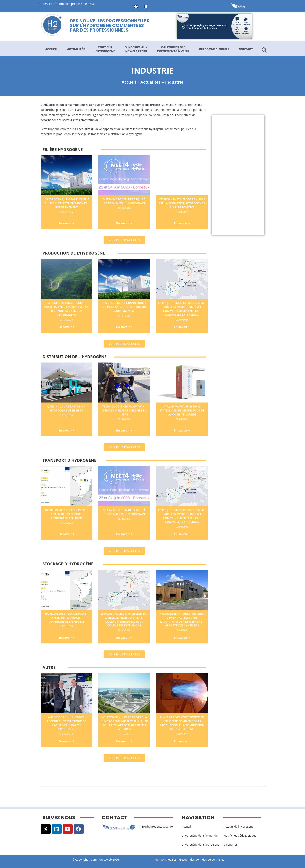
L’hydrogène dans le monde (200, 836)
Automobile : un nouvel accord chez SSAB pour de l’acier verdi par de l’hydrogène (66, 723)
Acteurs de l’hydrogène (238, 827)
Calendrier (230, 845)
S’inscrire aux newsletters (136, 49)
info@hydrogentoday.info (156, 827)
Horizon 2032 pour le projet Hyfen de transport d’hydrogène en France (66, 514)
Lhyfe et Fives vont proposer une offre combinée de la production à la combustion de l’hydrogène (182, 723)
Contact (246, 49)
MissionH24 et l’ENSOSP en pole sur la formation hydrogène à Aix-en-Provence (182, 203)
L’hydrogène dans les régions (200, 845)
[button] (124, 240)
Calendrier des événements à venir (173, 49)
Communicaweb (101, 860)
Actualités (76, 49)
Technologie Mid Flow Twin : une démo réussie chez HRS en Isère (124, 410)
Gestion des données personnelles (203, 860)
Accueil (51, 49)
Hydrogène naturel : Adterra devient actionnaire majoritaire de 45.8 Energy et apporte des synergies (182, 619)
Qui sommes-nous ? (214, 49)
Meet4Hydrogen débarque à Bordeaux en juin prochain (124, 201)
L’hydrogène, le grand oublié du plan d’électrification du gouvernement (66, 203)
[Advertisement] (238, 175)
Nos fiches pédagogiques (240, 836)
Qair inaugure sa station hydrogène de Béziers (66, 408)
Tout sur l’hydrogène (105, 49)
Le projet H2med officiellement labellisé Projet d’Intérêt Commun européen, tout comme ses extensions (182, 309)
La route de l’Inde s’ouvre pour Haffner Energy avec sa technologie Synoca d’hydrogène (66, 309)
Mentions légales (166, 860)
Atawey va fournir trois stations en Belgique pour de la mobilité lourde (182, 410)
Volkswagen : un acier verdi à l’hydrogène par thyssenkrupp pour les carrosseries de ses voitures (124, 723)
